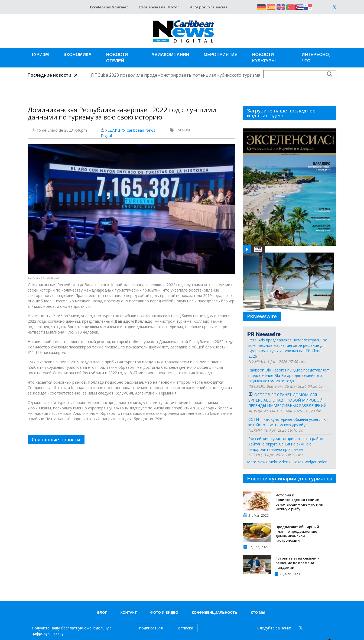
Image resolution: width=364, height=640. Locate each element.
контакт (129, 600)
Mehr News (257, 461)
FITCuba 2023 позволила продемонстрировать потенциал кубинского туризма (174, 74)
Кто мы (258, 600)
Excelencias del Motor (159, 7)
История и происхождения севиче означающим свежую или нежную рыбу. (299, 498)
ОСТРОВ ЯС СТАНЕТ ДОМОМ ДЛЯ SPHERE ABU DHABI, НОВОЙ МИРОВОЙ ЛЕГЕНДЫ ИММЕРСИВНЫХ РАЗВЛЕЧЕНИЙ (287, 399)
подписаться (151, 615)
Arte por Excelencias (209, 7)
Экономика (77, 54)
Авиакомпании (170, 54)
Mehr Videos (279, 461)
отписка (186, 615)
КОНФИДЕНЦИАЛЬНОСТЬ (214, 600)
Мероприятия (221, 54)
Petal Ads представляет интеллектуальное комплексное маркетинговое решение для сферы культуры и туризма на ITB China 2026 (288, 347)
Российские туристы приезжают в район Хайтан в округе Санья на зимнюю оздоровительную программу (286, 443)
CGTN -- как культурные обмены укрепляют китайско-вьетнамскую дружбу (289, 421)
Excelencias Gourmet (109, 7)
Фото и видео (164, 600)
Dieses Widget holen (309, 461)
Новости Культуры (264, 58)
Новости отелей (117, 58)
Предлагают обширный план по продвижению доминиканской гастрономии (296, 525)
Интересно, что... (316, 58)
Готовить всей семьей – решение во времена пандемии (296, 552)
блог (102, 600)
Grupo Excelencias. (308, 633)
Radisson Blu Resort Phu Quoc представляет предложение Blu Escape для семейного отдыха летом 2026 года (289, 375)
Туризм (40, 54)
